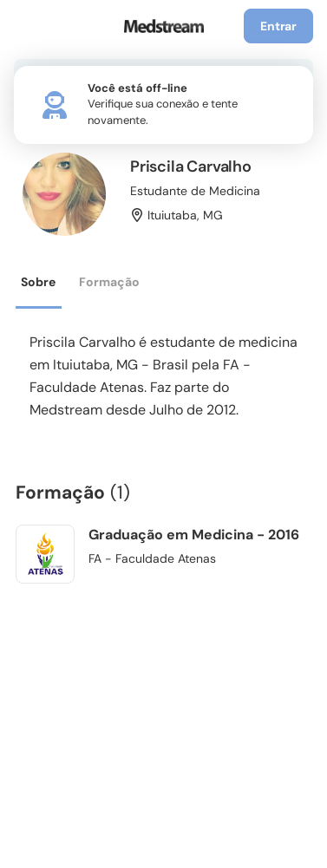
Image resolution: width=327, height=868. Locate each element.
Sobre (38, 282)
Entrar (278, 26)
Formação (109, 282)
